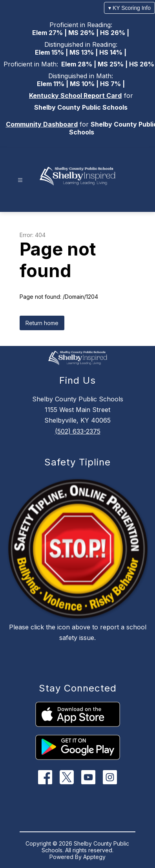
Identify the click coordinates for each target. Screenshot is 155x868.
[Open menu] (20, 180)
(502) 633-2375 (78, 431)
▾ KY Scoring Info (129, 8)
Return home (42, 323)
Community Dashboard (42, 124)
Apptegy (94, 857)
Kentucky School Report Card (75, 96)
